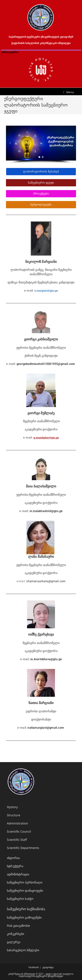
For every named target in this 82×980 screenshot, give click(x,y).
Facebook (34, 967)
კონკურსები (15, 934)
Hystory (12, 807)
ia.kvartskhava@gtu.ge (46, 659)
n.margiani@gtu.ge (46, 291)
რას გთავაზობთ (18, 926)
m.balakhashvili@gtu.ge (46, 511)
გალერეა (14, 942)
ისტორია (13, 858)
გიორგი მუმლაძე (41, 413)
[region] (41, 145)
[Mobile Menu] (69, 92)
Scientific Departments (23, 848)
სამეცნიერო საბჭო (20, 899)
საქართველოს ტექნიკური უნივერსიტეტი (41, 976)
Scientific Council (19, 832)
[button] (10, 143)
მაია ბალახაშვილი (41, 486)
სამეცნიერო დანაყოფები (25, 891)
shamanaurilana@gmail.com (46, 581)
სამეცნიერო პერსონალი (25, 882)
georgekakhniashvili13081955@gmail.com (46, 364)
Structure (14, 815)
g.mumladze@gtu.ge (46, 438)
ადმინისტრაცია (18, 874)
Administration (17, 823)
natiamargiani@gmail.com (46, 728)
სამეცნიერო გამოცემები (24, 917)
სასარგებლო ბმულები (23, 950)
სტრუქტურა (15, 866)
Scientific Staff (17, 840)
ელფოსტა (48, 967)
